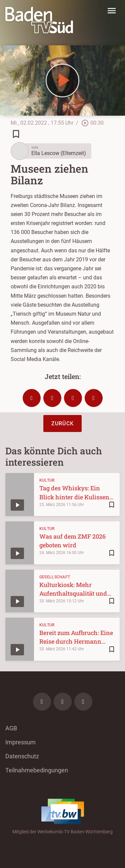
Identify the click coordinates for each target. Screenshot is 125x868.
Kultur (47, 480)
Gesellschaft (55, 577)
